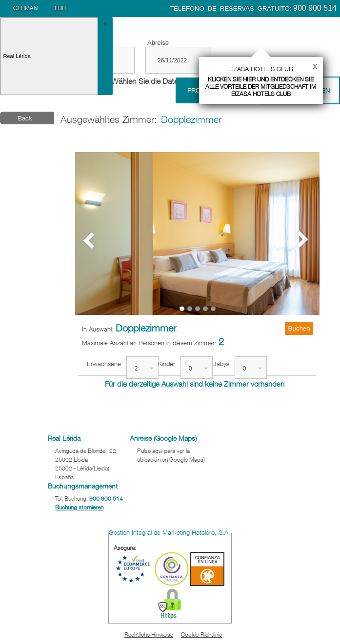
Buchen (299, 328)
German (25, 8)
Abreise (158, 43)
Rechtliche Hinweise (149, 634)
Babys (221, 364)
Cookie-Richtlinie (201, 634)
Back (25, 118)
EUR (60, 8)
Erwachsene (104, 364)
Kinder (167, 364)
